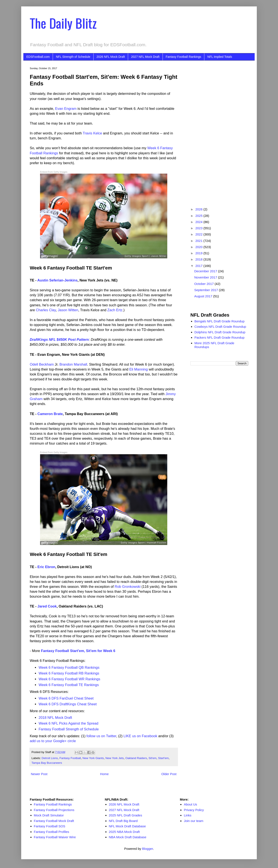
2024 (199, 222)
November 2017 (206, 277)
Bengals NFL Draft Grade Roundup (220, 321)
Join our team (194, 821)
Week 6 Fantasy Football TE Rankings (69, 685)
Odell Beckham (42, 364)
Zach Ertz (115, 310)
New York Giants (93, 758)
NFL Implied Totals (220, 57)
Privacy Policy (194, 810)
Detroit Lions (50, 758)
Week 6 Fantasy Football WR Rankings (69, 679)
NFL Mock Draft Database (127, 826)
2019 (199, 253)
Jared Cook (47, 606)
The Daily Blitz (63, 23)
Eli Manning (139, 369)
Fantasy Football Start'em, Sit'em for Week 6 (78, 651)
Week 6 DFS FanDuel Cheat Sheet (66, 698)
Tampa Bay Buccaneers (47, 763)
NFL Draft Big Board (123, 821)
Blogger (147, 849)
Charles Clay (46, 310)
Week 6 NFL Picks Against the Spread (68, 723)
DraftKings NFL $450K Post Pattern (59, 339)
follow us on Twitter (101, 736)
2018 (199, 259)
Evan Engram (66, 109)
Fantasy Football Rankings (184, 57)
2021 (199, 241)
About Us (190, 804)
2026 (199, 209)
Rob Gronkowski (128, 587)
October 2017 (204, 284)
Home (104, 774)
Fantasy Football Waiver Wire (55, 837)
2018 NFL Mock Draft (55, 718)
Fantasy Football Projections (54, 810)
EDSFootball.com (38, 57)
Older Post (169, 774)
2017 (199, 266)
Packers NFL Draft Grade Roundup (220, 337)
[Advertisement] (219, 131)
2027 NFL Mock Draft (145, 57)
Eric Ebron (46, 567)
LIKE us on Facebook (140, 736)
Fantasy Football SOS (50, 826)
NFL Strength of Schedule (73, 57)
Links (188, 815)
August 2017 (204, 296)
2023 (199, 228)
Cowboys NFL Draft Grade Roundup (220, 327)
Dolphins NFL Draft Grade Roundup (220, 332)
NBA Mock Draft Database (128, 837)
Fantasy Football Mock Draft (54, 821)
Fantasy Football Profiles (52, 832)
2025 (199, 216)
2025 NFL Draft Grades (125, 815)
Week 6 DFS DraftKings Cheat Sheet (68, 704)
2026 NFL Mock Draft (111, 57)
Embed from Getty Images (54, 172)
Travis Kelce (92, 133)
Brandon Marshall (73, 364)
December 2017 (206, 271)
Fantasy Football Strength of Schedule (69, 729)
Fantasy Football (70, 758)
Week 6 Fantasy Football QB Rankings (69, 667)
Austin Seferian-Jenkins (57, 280)
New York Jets (115, 758)
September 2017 (207, 290)
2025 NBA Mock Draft (124, 832)
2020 (199, 247)
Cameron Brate (50, 414)
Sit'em (152, 758)
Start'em (163, 758)
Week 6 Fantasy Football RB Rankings (69, 673)
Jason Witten (68, 310)
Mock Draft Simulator (49, 815)
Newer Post (39, 774)
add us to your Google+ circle (53, 741)
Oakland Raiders (136, 758)
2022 (199, 234)
